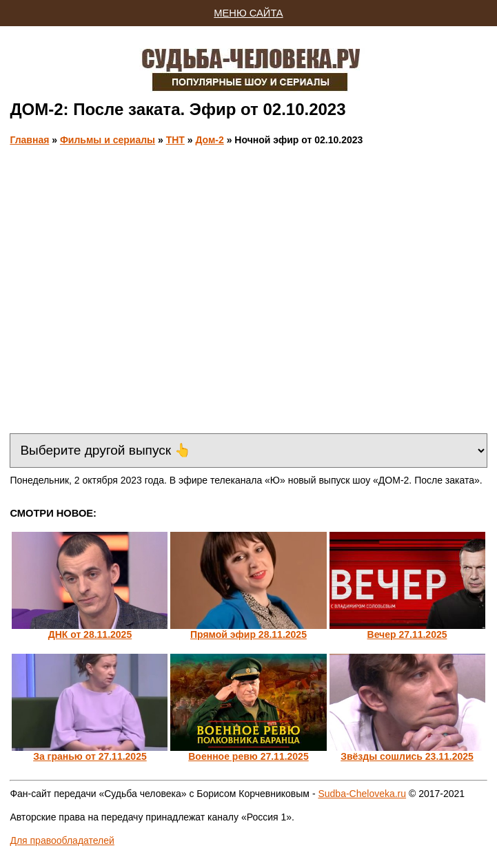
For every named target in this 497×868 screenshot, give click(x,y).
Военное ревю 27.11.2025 (248, 756)
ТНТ (175, 140)
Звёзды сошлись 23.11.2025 (407, 756)
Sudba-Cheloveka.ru (362, 794)
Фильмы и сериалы (108, 140)
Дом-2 (209, 140)
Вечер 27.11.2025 (407, 634)
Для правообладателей (62, 840)
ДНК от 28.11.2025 (90, 634)
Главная (29, 140)
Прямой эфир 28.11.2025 (248, 634)
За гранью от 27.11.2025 (90, 756)
